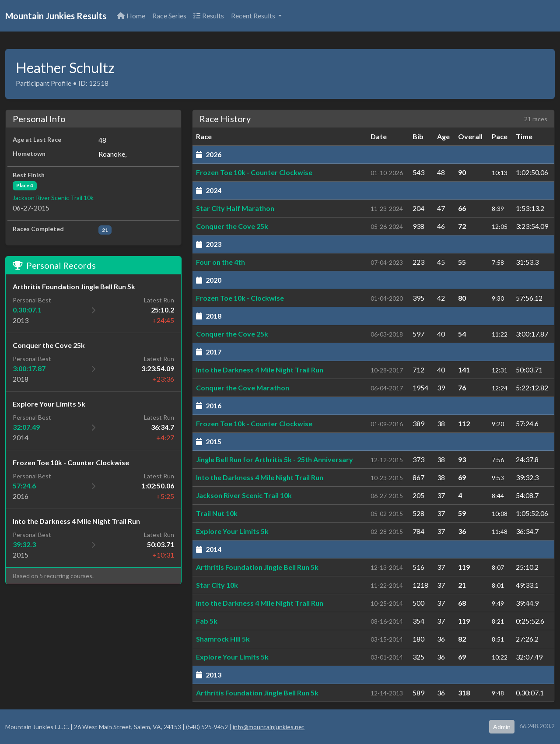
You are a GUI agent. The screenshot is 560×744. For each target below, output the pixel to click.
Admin (502, 727)
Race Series (169, 16)
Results (209, 16)
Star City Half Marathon (235, 208)
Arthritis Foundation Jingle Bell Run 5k (257, 567)
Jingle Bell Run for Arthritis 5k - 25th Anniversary (275, 459)
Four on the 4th (220, 262)
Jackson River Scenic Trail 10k (53, 198)
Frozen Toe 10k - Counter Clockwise (254, 172)
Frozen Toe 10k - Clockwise (240, 298)
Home (131, 16)
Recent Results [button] (254, 16)
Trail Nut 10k (217, 513)
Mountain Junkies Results (56, 16)
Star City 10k (217, 585)
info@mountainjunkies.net (269, 727)
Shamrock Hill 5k (223, 639)
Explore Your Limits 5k (232, 531)
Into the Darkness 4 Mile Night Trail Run (260, 370)
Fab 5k (207, 621)
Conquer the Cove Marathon (243, 388)
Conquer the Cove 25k (232, 226)
